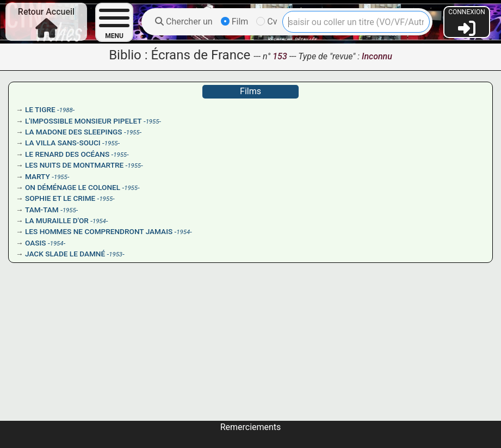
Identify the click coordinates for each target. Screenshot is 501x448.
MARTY (38, 176)
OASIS (36, 243)
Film (235, 22)
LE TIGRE (40, 109)
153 (281, 56)
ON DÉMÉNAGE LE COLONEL (73, 187)
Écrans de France (200, 55)
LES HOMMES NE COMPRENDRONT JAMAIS (99, 231)
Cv (267, 22)
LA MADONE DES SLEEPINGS (74, 132)
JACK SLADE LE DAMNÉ (65, 254)
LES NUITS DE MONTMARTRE (74, 165)
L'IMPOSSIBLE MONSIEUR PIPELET (83, 121)
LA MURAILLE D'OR (57, 220)
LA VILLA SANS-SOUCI (63, 143)
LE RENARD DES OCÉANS (67, 154)
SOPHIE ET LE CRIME (60, 198)
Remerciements (251, 427)
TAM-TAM (42, 210)
